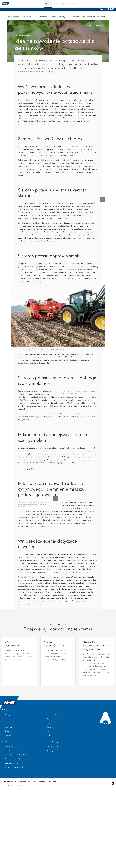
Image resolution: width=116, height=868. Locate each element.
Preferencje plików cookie (27, 782)
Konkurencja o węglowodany (14, 767)
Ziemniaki (7, 735)
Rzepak (6, 719)
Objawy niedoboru (10, 763)
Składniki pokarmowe (53, 715)
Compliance (52, 782)
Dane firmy (42, 782)
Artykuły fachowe (10, 747)
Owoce (6, 731)
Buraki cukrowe (9, 723)
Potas (48, 719)
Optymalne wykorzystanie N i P (14, 755)
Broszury (49, 751)
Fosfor (48, 735)
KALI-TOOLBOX (51, 747)
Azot (47, 731)
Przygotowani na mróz (11, 751)
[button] (48, 4)
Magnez (49, 723)
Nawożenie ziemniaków (12, 759)
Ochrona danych (10, 782)
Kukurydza (7, 727)
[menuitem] (65, 4)
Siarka (48, 727)
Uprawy (6, 715)
